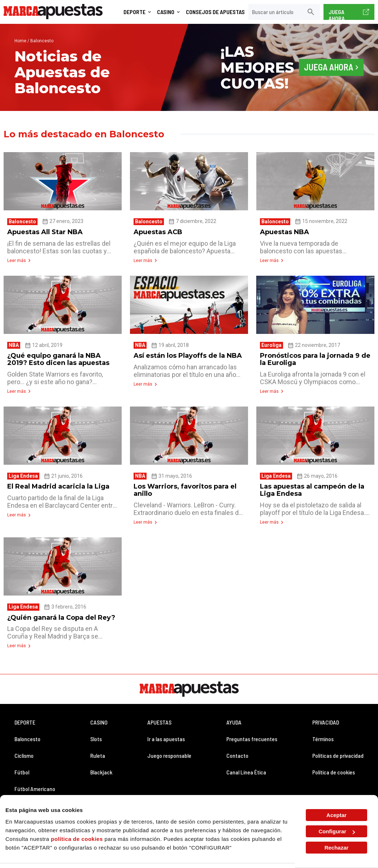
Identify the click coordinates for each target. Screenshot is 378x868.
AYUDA (234, 717)
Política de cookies (334, 767)
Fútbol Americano (35, 783)
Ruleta (98, 750)
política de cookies (77, 839)
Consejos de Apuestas (215, 12)
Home (20, 41)
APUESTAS (159, 717)
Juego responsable (169, 750)
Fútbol (22, 767)
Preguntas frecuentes (252, 733)
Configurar (337, 831)
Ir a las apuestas (166, 733)
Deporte (134, 12)
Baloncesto (27, 733)
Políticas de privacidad (338, 750)
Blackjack (101, 767)
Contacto (237, 750)
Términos (323, 733)
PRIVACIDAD (326, 717)
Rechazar (337, 848)
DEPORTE (25, 717)
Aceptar (336, 815)
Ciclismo (24, 750)
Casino (166, 12)
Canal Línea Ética (246, 767)
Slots (96, 733)
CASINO (99, 717)
